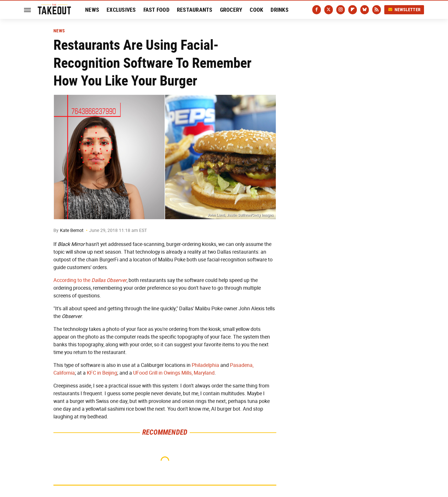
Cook (256, 10)
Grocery (231, 10)
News (92, 10)
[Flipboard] (353, 10)
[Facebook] (317, 10)
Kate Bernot (72, 230)
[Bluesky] (365, 10)
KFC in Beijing (102, 373)
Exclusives (121, 10)
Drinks (280, 10)
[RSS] (377, 10)
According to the (90, 280)
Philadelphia (205, 365)
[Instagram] (341, 10)
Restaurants (195, 10)
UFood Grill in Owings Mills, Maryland (174, 373)
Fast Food (156, 10)
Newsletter (404, 10)
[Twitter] (329, 10)
